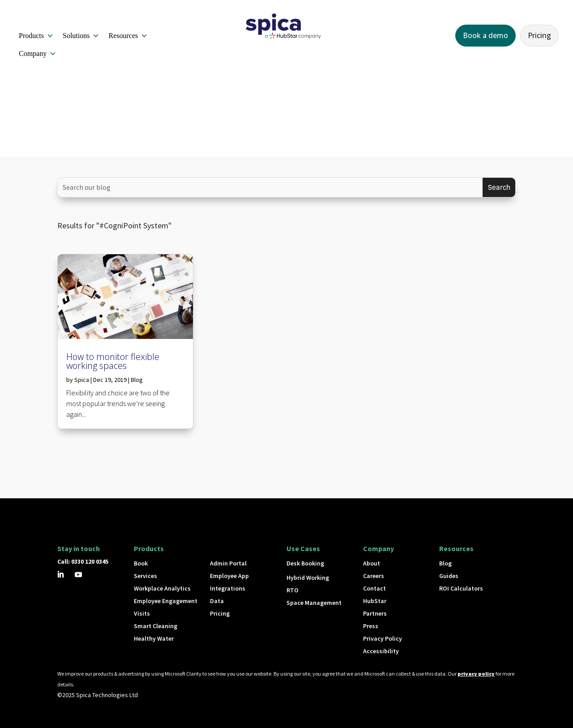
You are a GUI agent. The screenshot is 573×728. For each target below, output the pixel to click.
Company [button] (38, 54)
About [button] (372, 563)
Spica (82, 380)
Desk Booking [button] (305, 563)
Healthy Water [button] (154, 638)
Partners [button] (375, 613)
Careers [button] (374, 576)
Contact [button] (374, 588)
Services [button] (145, 576)
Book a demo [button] (485, 35)
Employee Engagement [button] (166, 601)
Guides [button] (449, 576)
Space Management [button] (314, 603)
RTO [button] (293, 590)
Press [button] (371, 626)
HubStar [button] (375, 601)
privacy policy (476, 674)
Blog (137, 380)
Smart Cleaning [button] (156, 626)
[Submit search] (499, 187)
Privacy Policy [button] (383, 638)
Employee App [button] (229, 576)
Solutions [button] (81, 36)
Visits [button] (142, 613)
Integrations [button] (228, 588)
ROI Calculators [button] (461, 588)
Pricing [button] (539, 35)
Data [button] (217, 601)
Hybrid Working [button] (308, 578)
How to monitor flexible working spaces (113, 361)
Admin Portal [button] (228, 563)
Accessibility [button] (381, 651)
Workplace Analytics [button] (162, 588)
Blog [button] (445, 563)
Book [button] (141, 563)
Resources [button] (128, 36)
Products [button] (36, 36)
